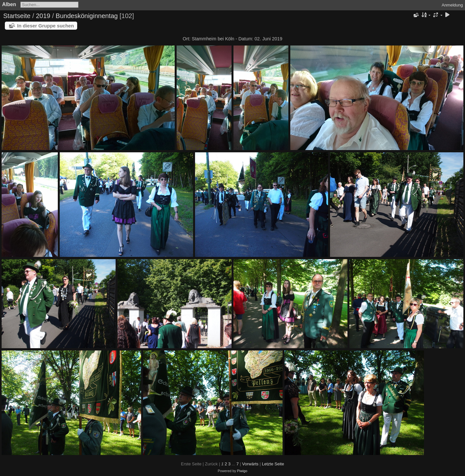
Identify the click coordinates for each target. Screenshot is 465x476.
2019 (43, 16)
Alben (9, 4)
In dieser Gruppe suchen (46, 26)
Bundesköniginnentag (87, 16)
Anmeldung (452, 5)
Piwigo (242, 471)
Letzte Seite (273, 464)
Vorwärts (250, 464)
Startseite (17, 16)
